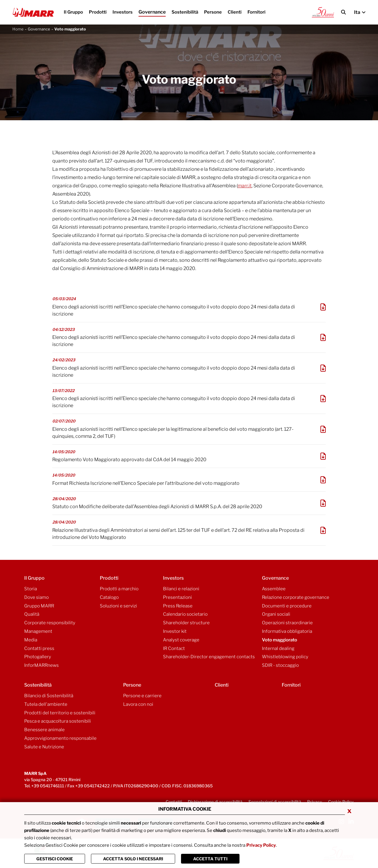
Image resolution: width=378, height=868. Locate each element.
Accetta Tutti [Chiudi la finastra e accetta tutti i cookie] (210, 859)
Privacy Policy (261, 845)
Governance (39, 29)
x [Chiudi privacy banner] (349, 811)
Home (18, 29)
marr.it (245, 186)
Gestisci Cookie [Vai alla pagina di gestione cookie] (55, 859)
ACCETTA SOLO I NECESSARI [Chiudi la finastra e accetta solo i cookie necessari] (133, 859)
